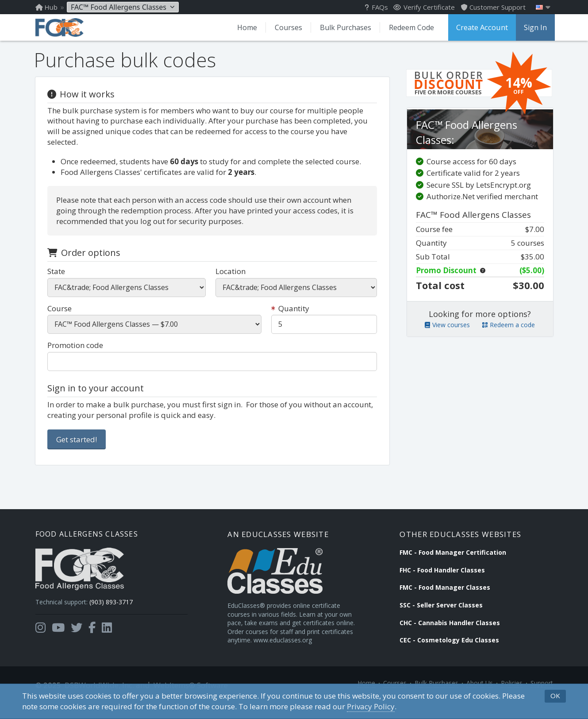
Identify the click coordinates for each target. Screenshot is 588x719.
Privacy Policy (371, 706)
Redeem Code (409, 27)
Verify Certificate (424, 7)
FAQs (376, 7)
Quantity (290, 315)
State (58, 278)
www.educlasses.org (263, 659)
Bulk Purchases (343, 27)
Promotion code (77, 353)
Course (61, 315)
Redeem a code (509, 340)
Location (231, 278)
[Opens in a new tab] (40, 638)
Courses (286, 27)
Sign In (534, 27)
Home (245, 27)
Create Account (481, 27)
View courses (447, 340)
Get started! (78, 446)
